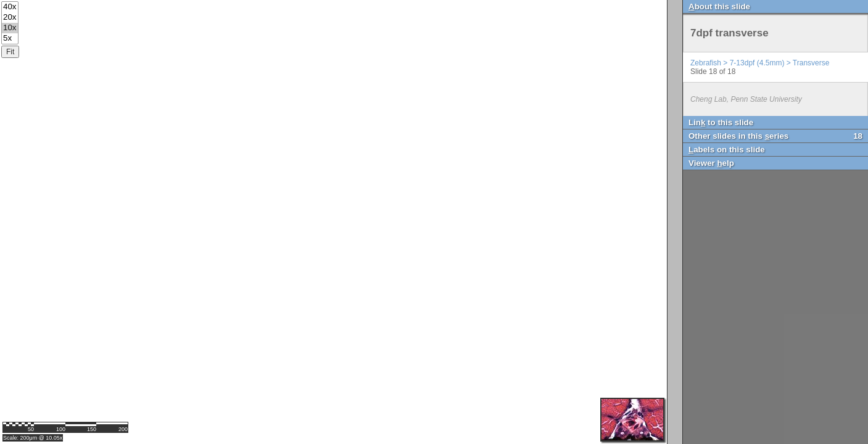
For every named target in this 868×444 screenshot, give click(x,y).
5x (10, 39)
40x (10, 7)
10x (10, 28)
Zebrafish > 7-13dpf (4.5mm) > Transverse (760, 63)
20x (10, 18)
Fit (10, 52)
